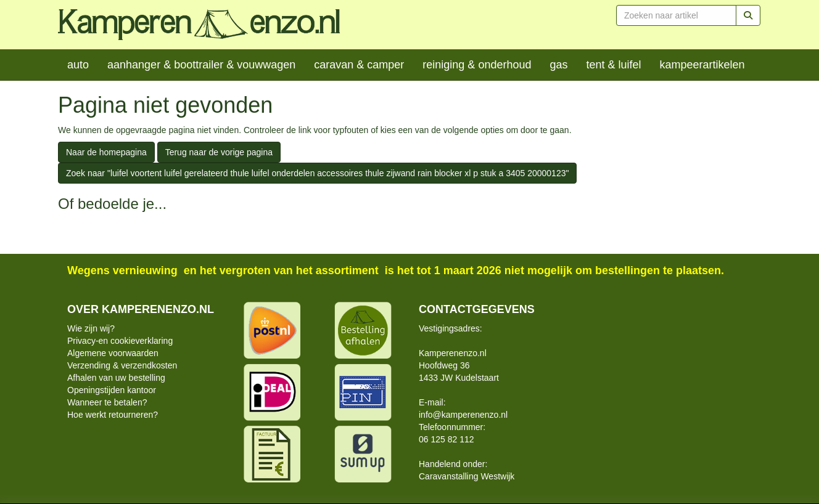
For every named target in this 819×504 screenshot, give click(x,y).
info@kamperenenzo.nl (463, 415)
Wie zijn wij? (91, 328)
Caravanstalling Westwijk (467, 476)
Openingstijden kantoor (112, 390)
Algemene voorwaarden (113, 353)
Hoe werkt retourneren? (113, 415)
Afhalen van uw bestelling (116, 378)
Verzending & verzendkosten (122, 365)
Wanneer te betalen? (107, 402)
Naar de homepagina (106, 152)
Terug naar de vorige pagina (219, 152)
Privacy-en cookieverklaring (120, 341)
